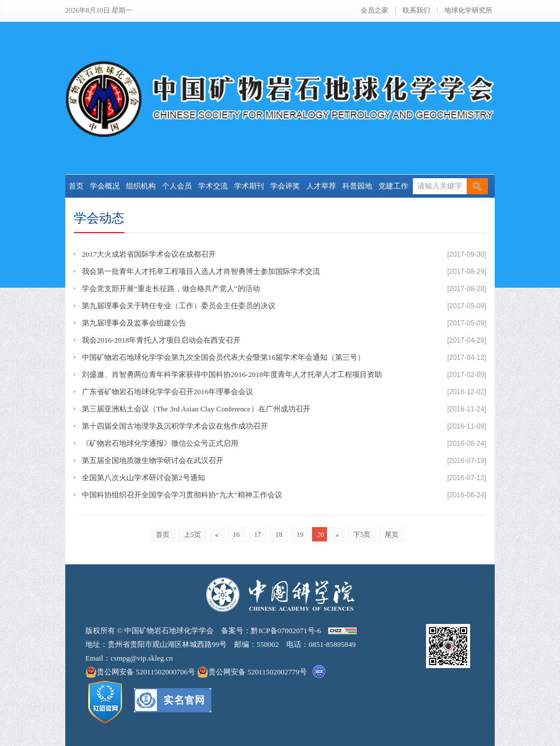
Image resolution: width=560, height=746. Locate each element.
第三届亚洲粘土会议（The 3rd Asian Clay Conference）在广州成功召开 (196, 409)
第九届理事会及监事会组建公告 (134, 323)
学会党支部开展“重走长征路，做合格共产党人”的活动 (171, 288)
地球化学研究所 (468, 11)
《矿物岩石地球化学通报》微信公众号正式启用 (160, 443)
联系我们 (416, 11)
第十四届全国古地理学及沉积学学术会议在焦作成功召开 (175, 426)
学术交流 (213, 186)
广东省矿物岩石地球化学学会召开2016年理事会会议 (167, 392)
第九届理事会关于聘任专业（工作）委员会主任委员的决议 (179, 306)
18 (279, 535)
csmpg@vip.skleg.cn (142, 658)
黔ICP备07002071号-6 (286, 631)
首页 (76, 186)
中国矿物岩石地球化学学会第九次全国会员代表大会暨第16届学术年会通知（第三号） (223, 357)
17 (258, 535)
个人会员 (177, 186)
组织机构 (141, 186)
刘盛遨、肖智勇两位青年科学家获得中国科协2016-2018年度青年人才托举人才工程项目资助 (232, 374)
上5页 (192, 535)
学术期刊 (249, 186)
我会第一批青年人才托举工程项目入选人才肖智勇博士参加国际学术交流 (201, 271)
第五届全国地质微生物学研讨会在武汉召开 (153, 460)
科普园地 (357, 186)
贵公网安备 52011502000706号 (141, 672)
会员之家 (374, 11)
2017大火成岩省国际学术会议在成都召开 (149, 254)
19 (300, 535)
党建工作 (393, 186)
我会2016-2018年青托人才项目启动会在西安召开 (161, 340)
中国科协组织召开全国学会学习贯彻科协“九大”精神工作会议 (182, 495)
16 (236, 535)
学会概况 (105, 186)
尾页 (392, 535)
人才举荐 (321, 186)
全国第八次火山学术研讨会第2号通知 (143, 478)
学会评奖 (285, 186)
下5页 (362, 535)
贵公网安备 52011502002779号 (252, 672)
